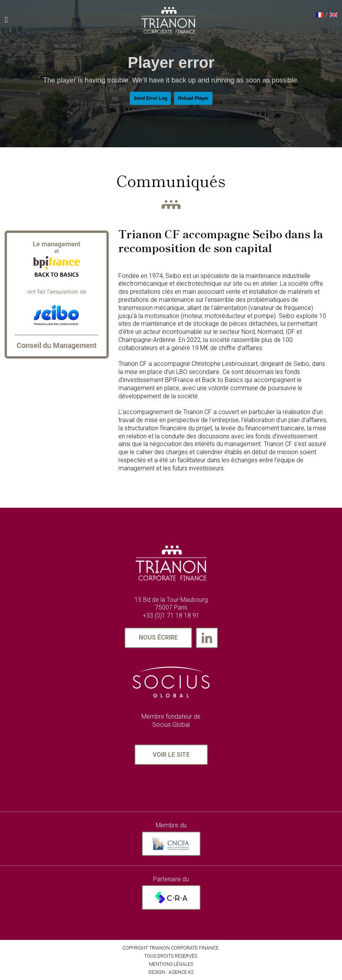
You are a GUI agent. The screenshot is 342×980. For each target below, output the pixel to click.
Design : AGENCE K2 (171, 972)
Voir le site (171, 755)
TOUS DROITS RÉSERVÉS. (171, 956)
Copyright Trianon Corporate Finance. (171, 948)
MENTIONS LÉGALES (171, 964)
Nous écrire (158, 637)
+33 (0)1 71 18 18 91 (171, 615)
